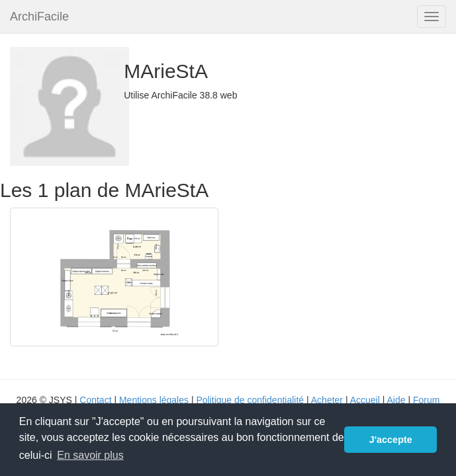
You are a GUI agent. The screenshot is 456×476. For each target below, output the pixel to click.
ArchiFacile (39, 17)
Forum (426, 400)
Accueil (365, 400)
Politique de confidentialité (250, 400)
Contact (95, 400)
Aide (396, 400)
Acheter (327, 400)
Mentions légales (154, 400)
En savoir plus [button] (90, 455)
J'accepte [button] (391, 440)
